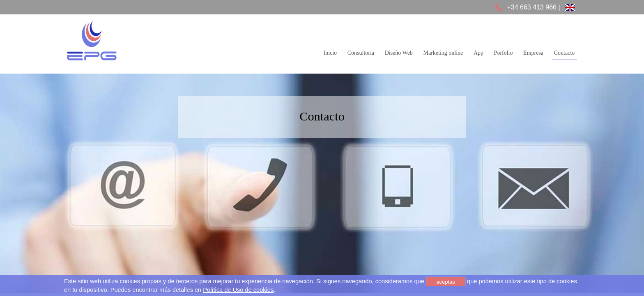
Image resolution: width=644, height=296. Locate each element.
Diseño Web (399, 53)
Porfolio (504, 53)
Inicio (330, 53)
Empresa (533, 53)
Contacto (565, 53)
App (478, 53)
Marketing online (443, 53)
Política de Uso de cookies (238, 290)
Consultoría (361, 53)
